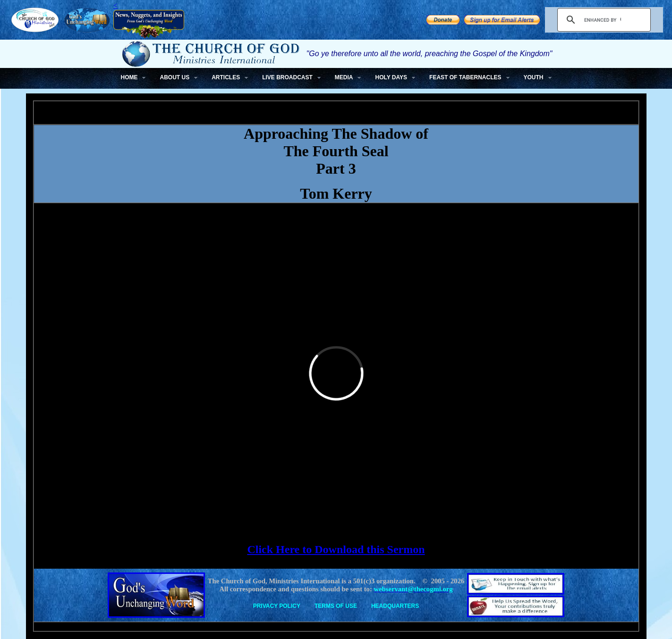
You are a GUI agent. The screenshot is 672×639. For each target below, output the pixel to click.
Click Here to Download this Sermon (336, 549)
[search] (603, 20)
